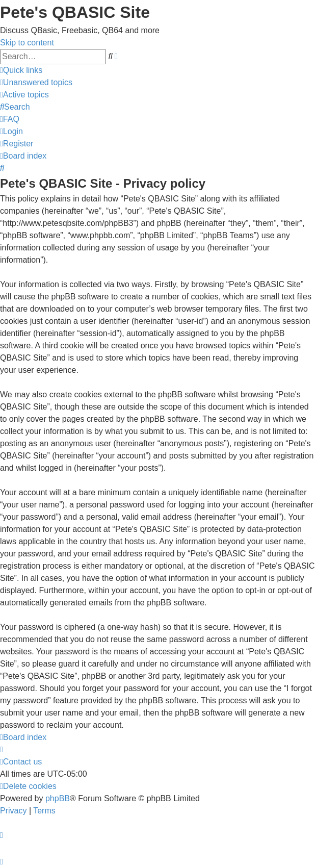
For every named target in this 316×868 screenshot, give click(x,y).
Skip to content (27, 43)
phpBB (58, 798)
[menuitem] (36, 82)
